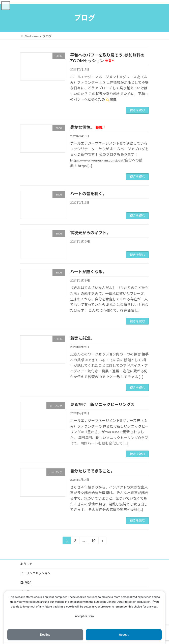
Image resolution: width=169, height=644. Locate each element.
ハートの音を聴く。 (88, 194)
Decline (45, 635)
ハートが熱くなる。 (88, 272)
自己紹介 (26, 582)
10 (93, 541)
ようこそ (26, 564)
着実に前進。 (82, 338)
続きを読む (137, 110)
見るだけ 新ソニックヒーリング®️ (102, 404)
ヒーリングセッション (35, 573)
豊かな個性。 (87, 127)
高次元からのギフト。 (90, 233)
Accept (124, 635)
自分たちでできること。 (92, 471)
